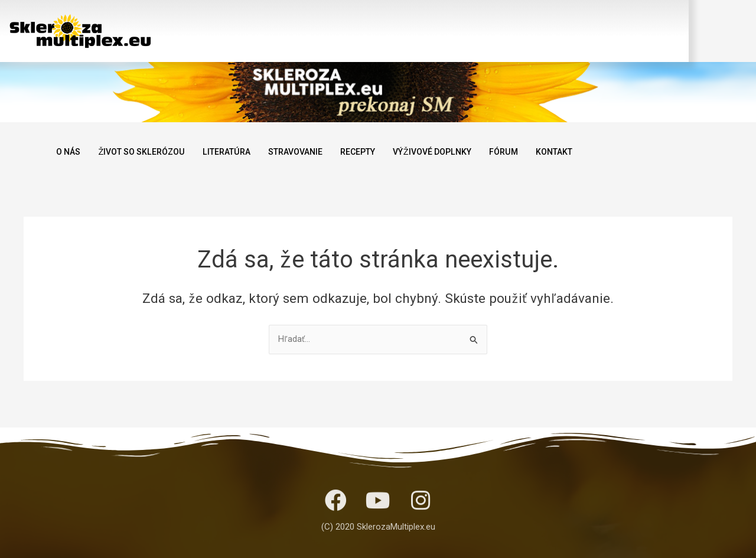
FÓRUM (531, 152)
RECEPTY (376, 152)
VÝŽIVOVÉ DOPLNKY (455, 152)
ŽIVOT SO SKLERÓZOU (147, 152)
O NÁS (69, 152)
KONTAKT (584, 152)
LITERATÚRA (237, 152)
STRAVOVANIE (310, 152)
